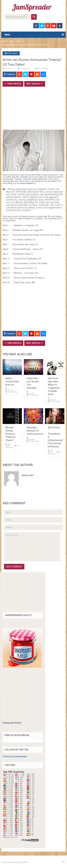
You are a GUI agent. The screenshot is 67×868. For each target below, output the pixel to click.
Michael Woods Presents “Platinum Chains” (10, 434)
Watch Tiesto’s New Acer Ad (12, 381)
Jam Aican (8, 445)
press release (27, 183)
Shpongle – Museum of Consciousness (35, 431)
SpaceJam (9, 68)
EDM (11, 41)
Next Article (34, 84)
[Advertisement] (35, 109)
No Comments (43, 68)
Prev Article (13, 84)
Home (4, 41)
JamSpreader (7, 862)
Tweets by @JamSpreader (15, 756)
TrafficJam (9, 390)
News (19, 41)
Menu (7, 35)
